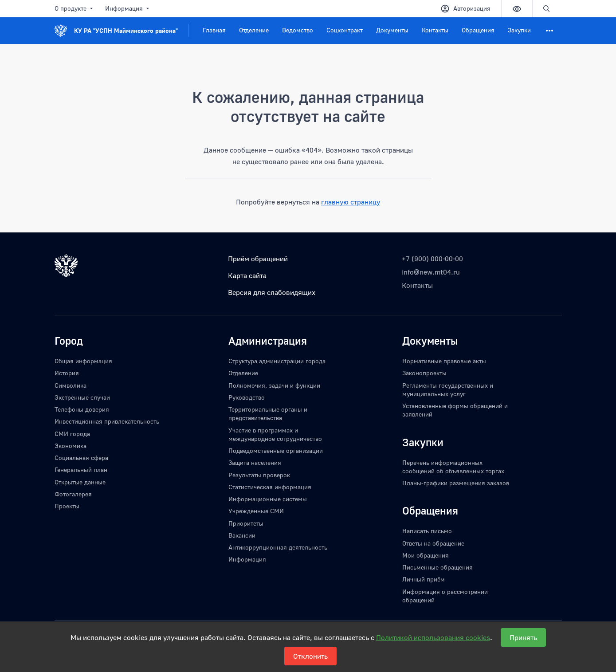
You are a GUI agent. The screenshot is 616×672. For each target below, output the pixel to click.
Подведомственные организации (276, 450)
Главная (214, 30)
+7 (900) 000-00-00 (432, 259)
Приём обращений (258, 259)
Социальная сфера (81, 458)
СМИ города (72, 434)
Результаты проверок (259, 475)
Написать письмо (427, 531)
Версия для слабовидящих (272, 292)
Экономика (71, 446)
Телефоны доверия (82, 409)
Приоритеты (246, 523)
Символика (71, 385)
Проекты (67, 506)
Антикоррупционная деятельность (278, 547)
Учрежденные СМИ (256, 511)
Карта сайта (247, 275)
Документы (392, 30)
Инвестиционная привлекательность (107, 421)
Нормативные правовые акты (444, 361)
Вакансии (242, 535)
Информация (128, 8)
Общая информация (83, 361)
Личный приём (424, 579)
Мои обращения (426, 555)
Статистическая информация (270, 487)
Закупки (519, 30)
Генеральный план (81, 470)
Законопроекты (424, 373)
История (67, 373)
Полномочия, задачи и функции (274, 385)
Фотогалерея (73, 494)
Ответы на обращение (433, 543)
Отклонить (310, 656)
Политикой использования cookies (433, 637)
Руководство (247, 397)
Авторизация (465, 9)
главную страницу (351, 202)
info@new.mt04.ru (431, 272)
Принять (523, 637)
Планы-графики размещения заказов (456, 483)
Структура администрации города (277, 361)
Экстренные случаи (82, 397)
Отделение (254, 30)
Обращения (478, 30)
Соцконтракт (345, 30)
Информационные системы (268, 499)
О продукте (75, 8)
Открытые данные (80, 482)
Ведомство (298, 30)
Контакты (435, 30)
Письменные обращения (437, 567)
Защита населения (255, 462)
